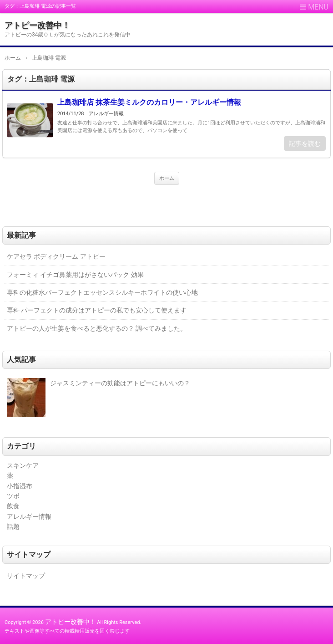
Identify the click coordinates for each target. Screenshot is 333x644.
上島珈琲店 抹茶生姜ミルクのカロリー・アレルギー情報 (149, 102)
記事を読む (305, 143)
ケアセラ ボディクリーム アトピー (56, 256)
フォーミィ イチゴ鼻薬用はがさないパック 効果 (75, 275)
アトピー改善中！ (37, 25)
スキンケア (23, 465)
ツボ (13, 496)
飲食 (13, 506)
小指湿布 (20, 486)
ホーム (167, 178)
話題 (13, 526)
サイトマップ (26, 576)
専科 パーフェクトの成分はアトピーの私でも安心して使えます (97, 310)
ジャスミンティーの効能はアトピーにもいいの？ (120, 383)
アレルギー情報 (106, 114)
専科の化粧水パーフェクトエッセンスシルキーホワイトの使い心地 (102, 292)
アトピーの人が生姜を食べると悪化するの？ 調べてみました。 (97, 328)
